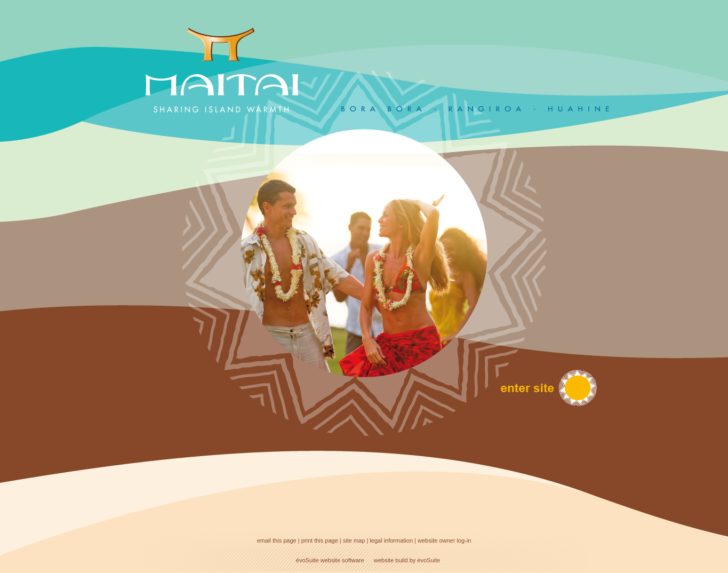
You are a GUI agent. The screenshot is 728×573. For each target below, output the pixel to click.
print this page (320, 540)
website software (342, 560)
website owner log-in (444, 540)
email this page (277, 540)
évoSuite (307, 560)
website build (391, 560)
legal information (391, 540)
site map (354, 540)
